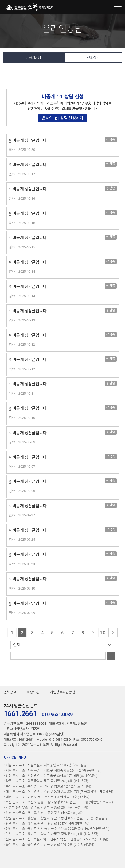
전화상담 (93, 57)
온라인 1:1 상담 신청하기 (62, 118)
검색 (111, 656)
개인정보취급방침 (62, 692)
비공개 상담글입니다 (30, 140)
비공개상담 (33, 57)
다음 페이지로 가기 (113, 632)
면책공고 (10, 692)
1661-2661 (107, 7)
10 (103, 633)
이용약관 (33, 692)
